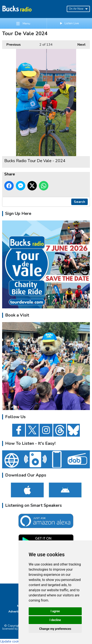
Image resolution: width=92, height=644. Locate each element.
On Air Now (78, 9)
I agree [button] (55, 611)
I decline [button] (55, 620)
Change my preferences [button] (55, 629)
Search (79, 202)
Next (79, 44)
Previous (11, 44)
